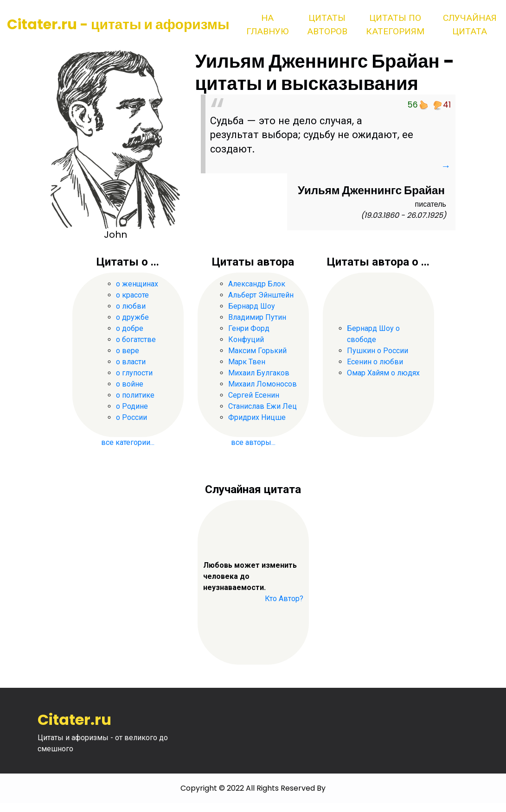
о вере (128, 351)
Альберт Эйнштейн (261, 295)
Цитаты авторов (327, 25)
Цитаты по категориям (395, 25)
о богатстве (136, 339)
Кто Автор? (284, 599)
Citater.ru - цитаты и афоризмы (118, 25)
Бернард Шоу (252, 306)
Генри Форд (249, 328)
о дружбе (132, 317)
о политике (135, 395)
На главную (267, 25)
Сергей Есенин (254, 395)
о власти (131, 362)
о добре (130, 328)
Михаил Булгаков (259, 373)
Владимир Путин (257, 317)
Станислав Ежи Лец (263, 406)
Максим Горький (257, 351)
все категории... (128, 442)
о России (131, 417)
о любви (131, 306)
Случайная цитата (470, 25)
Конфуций (246, 339)
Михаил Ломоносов (263, 384)
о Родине (132, 406)
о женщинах (137, 284)
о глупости (134, 373)
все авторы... (253, 442)
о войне (130, 384)
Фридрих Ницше (257, 417)
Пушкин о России (378, 351)
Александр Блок (257, 284)
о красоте (132, 295)
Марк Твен (247, 362)
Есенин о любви (375, 362)
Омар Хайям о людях (383, 373)
